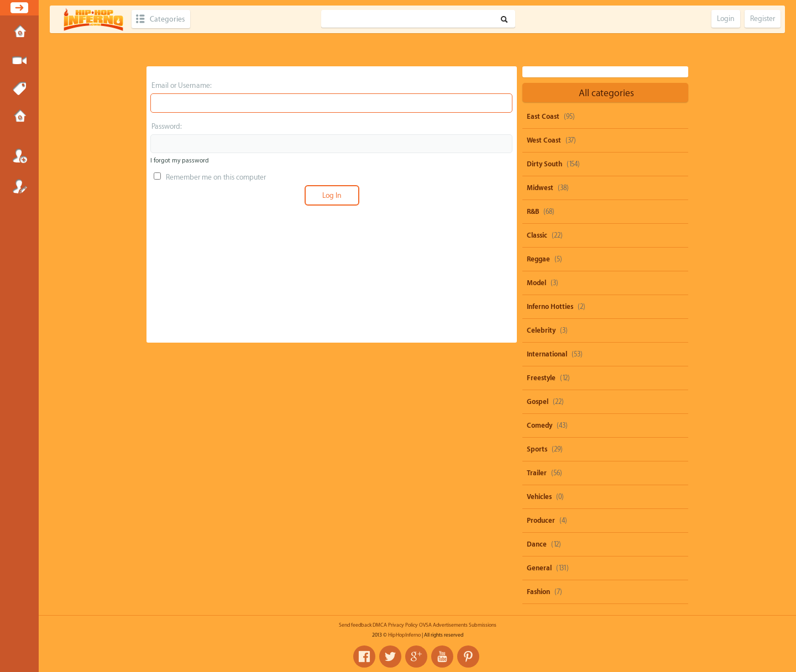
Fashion (538, 592)
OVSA (425, 625)
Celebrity (541, 330)
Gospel (538, 402)
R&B (533, 212)
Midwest (540, 188)
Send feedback (355, 625)
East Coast (543, 117)
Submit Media (19, 61)
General (539, 568)
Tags (19, 89)
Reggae (538, 259)
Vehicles (539, 497)
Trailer (537, 473)
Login (19, 156)
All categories (606, 93)
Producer (541, 521)
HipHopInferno (404, 635)
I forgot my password (180, 161)
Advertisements (450, 625)
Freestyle (541, 378)
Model (536, 283)
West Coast (544, 140)
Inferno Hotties (550, 307)
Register (19, 186)
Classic (537, 235)
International (547, 354)
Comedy (540, 426)
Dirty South (544, 164)
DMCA (380, 625)
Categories (167, 19)
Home (19, 33)
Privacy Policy (403, 625)
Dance (537, 544)
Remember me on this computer (210, 177)
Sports (537, 449)
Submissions (19, 117)
